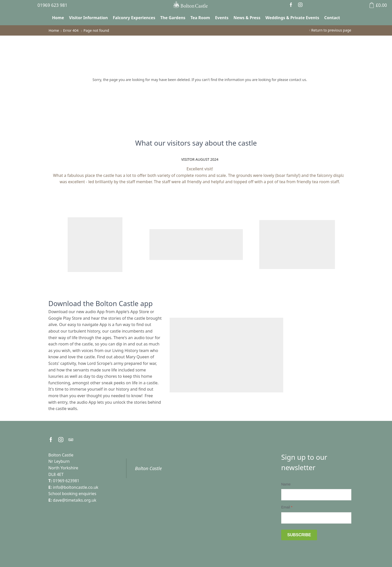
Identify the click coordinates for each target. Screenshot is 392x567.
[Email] (316, 518)
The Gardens (173, 18)
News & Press (247, 18)
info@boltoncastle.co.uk (75, 487)
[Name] (316, 495)
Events (222, 18)
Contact (332, 18)
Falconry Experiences (134, 18)
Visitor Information (89, 18)
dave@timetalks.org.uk (74, 500)
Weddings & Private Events (292, 18)
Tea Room (200, 18)
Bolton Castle (148, 468)
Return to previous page (331, 30)
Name (286, 484)
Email (287, 507)
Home (58, 18)
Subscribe (299, 535)
